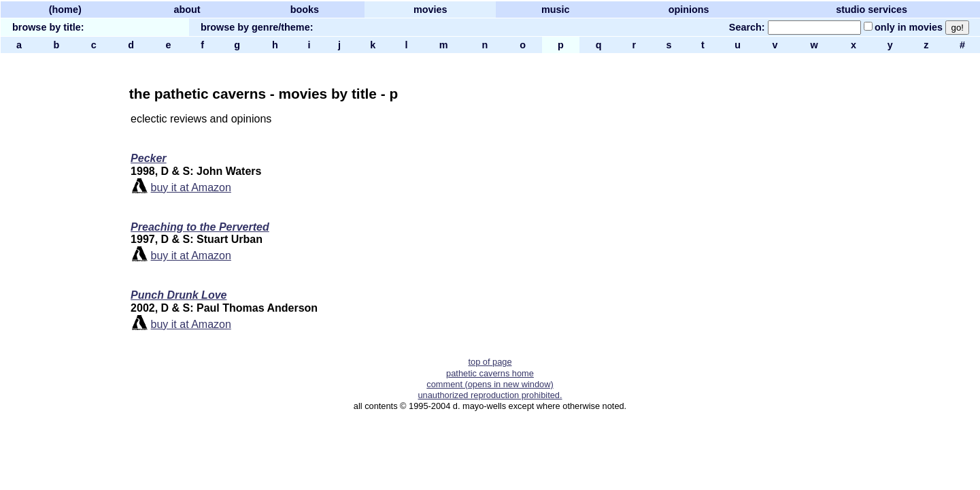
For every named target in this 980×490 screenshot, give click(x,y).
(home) (65, 10)
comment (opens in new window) (490, 384)
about (187, 10)
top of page (490, 362)
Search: (747, 27)
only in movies (909, 27)
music (556, 10)
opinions (689, 10)
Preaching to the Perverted (200, 227)
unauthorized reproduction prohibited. (490, 395)
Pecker (149, 158)
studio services (872, 10)
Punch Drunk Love (179, 295)
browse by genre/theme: (257, 27)
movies (430, 10)
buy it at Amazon (191, 187)
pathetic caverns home (490, 373)
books (305, 10)
